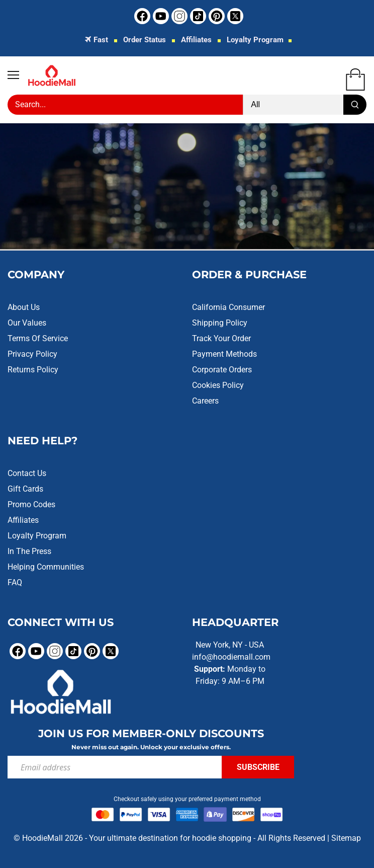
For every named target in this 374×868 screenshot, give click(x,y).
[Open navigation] (13, 75)
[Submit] (355, 105)
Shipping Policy (220, 323)
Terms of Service (38, 338)
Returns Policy (33, 370)
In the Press (29, 551)
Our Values (27, 323)
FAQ (15, 582)
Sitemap (346, 838)
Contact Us (27, 473)
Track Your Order (221, 338)
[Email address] (115, 767)
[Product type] (293, 105)
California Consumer (228, 307)
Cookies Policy (218, 385)
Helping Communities (46, 567)
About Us (24, 307)
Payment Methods (224, 354)
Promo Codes (31, 504)
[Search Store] (125, 105)
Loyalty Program (255, 40)
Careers (205, 401)
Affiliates (196, 40)
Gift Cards (25, 489)
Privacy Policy (32, 354)
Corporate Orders (222, 370)
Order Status (145, 40)
